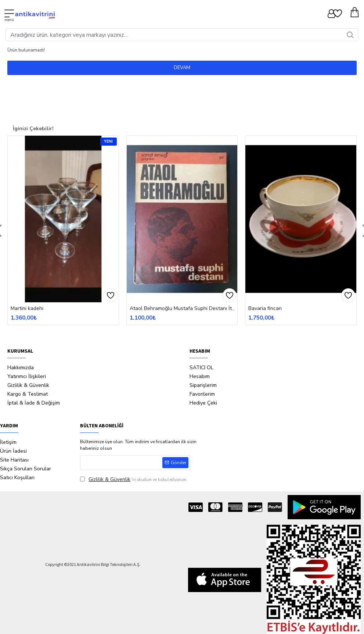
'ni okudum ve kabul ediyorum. (134, 479)
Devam (182, 68)
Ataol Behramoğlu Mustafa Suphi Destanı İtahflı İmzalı (184, 309)
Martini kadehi (27, 309)
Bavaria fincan (265, 309)
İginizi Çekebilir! (33, 129)
